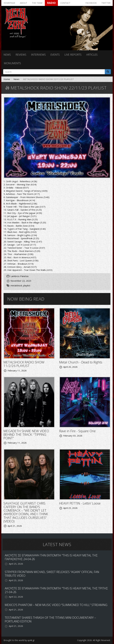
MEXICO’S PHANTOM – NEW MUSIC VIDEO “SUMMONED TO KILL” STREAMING (56, 605)
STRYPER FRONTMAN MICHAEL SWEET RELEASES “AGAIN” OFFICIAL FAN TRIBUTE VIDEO (52, 574)
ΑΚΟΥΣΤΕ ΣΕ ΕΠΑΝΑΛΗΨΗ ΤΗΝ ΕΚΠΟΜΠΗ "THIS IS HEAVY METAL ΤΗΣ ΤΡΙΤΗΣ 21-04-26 (56, 590)
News (7, 55)
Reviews (21, 55)
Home (7, 79)
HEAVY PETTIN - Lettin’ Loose (80, 503)
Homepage (9, 3)
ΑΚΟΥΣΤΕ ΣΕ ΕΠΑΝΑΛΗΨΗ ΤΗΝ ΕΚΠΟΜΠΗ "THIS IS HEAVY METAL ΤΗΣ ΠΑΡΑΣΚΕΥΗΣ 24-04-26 (51, 557)
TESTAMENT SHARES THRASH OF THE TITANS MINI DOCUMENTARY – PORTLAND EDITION (50, 619)
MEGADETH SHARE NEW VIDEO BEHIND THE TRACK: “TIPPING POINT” (26, 434)
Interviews (38, 55)
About (24, 3)
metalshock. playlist (20, 285)
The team (37, 3)
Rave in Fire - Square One (77, 431)
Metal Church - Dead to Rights (81, 362)
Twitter (106, 3)
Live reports (73, 55)
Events (55, 55)
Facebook (91, 3)
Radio (51, 3)
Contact (65, 3)
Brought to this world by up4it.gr (19, 640)
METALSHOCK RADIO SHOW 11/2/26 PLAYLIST (24, 364)
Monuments (12, 63)
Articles (92, 55)
